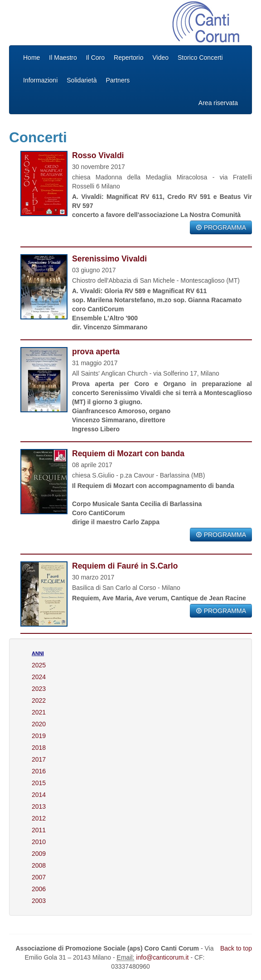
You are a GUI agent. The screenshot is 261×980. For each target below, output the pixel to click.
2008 (39, 865)
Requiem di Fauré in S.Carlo (125, 566)
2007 (39, 877)
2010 (39, 842)
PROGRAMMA (221, 227)
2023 (39, 689)
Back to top (236, 948)
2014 (39, 795)
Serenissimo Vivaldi (109, 259)
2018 (39, 748)
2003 (39, 901)
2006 (39, 889)
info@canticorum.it (162, 957)
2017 (39, 759)
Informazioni (40, 80)
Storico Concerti (200, 58)
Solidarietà (82, 80)
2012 (39, 818)
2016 (39, 771)
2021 (39, 712)
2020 (39, 724)
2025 (39, 665)
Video (160, 58)
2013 (39, 806)
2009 (39, 854)
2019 (39, 736)
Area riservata (218, 103)
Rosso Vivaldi (98, 155)
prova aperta (96, 352)
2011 (39, 830)
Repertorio (128, 58)
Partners (118, 80)
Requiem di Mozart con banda (128, 454)
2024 (39, 677)
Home (31, 58)
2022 (39, 700)
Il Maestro (63, 58)
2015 (39, 783)
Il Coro (95, 58)
